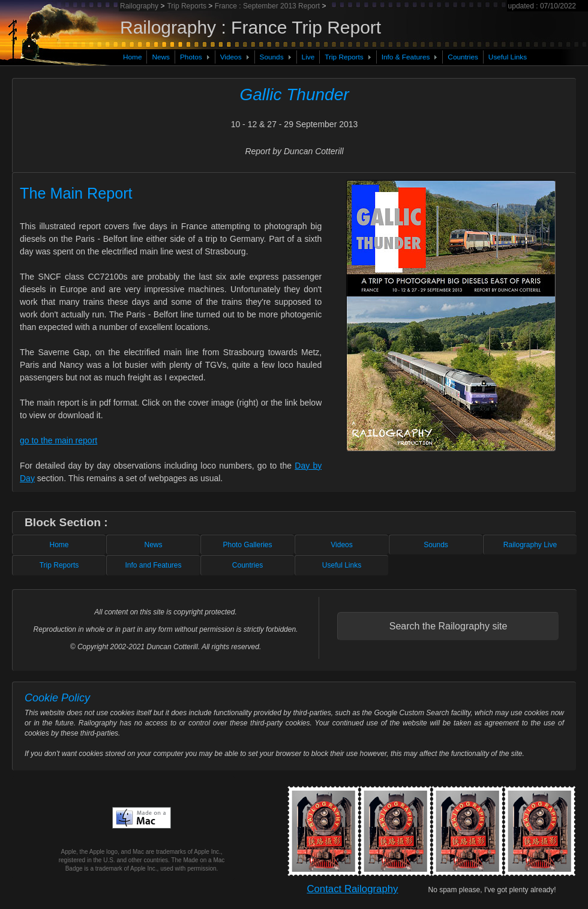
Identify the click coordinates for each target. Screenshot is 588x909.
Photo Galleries (247, 545)
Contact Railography (352, 889)
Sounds (272, 57)
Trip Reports (344, 57)
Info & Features (406, 57)
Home (132, 57)
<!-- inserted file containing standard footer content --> (294, 625)
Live (308, 57)
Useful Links (508, 57)
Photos (191, 57)
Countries (463, 57)
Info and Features (153, 565)
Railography (140, 6)
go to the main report (58, 440)
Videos (231, 57)
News (161, 57)
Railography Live (530, 545)
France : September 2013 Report (267, 6)
